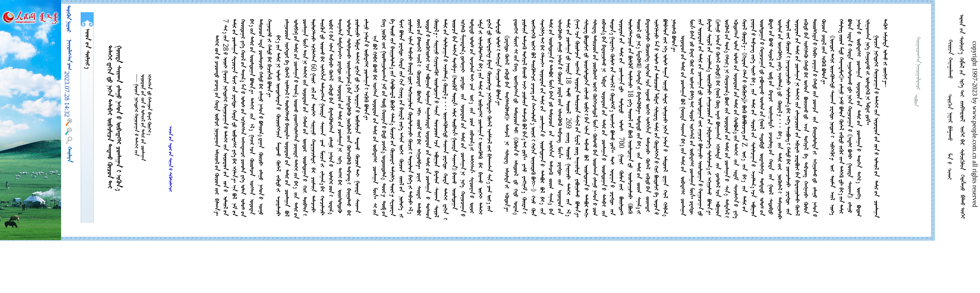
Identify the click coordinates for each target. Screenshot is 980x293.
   (87, 49)
